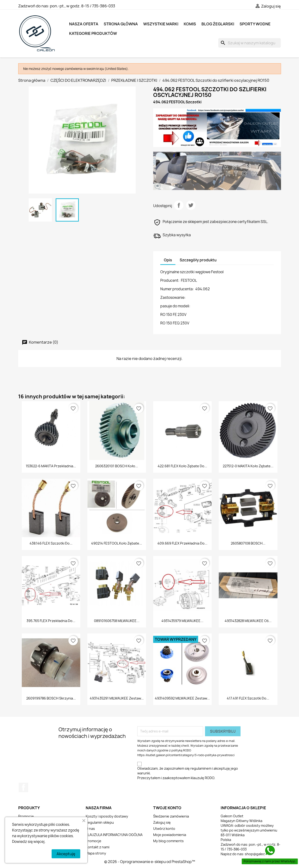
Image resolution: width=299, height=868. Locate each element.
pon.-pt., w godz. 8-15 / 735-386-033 (83, 6)
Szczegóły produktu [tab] (198, 260)
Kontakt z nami (98, 847)
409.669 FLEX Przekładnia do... (182, 543)
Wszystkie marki (161, 24)
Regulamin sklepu (100, 822)
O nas (90, 829)
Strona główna (121, 24)
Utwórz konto (164, 829)
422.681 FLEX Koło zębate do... (182, 466)
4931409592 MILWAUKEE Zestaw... (182, 698)
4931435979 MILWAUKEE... (182, 621)
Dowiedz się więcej (28, 842)
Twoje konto (167, 808)
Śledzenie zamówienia (171, 816)
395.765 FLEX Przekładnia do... (51, 621)
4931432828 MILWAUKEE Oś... (248, 621)
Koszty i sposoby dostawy (107, 816)
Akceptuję (66, 854)
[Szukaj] (250, 43)
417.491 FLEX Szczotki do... (248, 698)
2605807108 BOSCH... (248, 543)
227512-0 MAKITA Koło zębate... (248, 466)
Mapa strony (96, 853)
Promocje (26, 816)
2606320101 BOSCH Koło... (117, 466)
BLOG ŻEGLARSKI (218, 24)
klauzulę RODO (203, 778)
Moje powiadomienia (170, 835)
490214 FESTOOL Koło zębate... (117, 543)
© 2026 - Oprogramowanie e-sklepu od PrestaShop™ (150, 862)
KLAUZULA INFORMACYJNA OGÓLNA (114, 835)
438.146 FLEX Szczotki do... (51, 543)
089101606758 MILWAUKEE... (117, 621)
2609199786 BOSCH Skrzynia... (51, 698)
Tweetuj (191, 205)
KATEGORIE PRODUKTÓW (93, 33)
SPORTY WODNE (255, 24)
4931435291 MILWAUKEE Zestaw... (117, 698)
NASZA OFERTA (84, 24)
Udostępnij (179, 205)
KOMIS (190, 24)
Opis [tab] (168, 260)
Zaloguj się (162, 822)
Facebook (23, 787)
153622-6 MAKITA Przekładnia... (51, 466)
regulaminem (201, 768)
